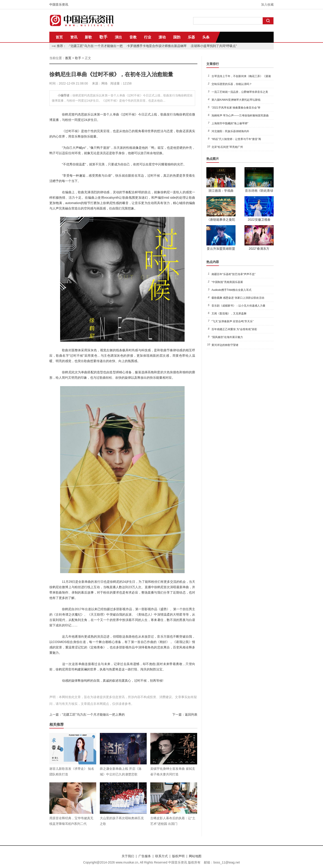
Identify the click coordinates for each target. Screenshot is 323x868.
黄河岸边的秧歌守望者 (225, 345)
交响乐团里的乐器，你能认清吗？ (232, 84)
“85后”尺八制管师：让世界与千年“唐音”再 (236, 139)
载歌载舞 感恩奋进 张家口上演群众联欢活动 (238, 298)
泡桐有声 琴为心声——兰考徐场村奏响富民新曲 (240, 116)
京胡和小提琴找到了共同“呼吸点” (214, 46)
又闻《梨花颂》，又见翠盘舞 (229, 314)
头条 (206, 37)
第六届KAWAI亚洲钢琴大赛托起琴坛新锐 (236, 100)
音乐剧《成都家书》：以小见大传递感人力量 (238, 306)
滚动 (162, 37)
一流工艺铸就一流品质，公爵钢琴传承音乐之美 (240, 92)
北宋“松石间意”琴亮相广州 (227, 147)
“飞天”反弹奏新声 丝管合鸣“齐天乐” (232, 321)
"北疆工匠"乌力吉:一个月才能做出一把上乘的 (93, 714)
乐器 (191, 37)
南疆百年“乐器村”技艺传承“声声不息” (234, 274)
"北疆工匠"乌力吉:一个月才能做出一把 (96, 46)
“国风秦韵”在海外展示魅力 (227, 337)
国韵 (177, 37)
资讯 (74, 37)
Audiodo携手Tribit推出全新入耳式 (231, 290)
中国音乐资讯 (59, 4)
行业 (148, 37)
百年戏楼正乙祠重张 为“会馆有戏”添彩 (234, 329)
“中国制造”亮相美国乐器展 (227, 282)
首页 (59, 37)
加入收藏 (267, 4)
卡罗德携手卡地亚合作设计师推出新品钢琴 (157, 46)
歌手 (103, 37)
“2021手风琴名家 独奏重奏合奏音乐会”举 (236, 108)
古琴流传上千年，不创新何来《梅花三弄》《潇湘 (241, 76)
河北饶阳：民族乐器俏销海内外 (230, 131)
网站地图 (195, 856)
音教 (133, 37)
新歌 (88, 37)
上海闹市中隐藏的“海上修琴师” (230, 123)
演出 (118, 37)
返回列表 (191, 714)
